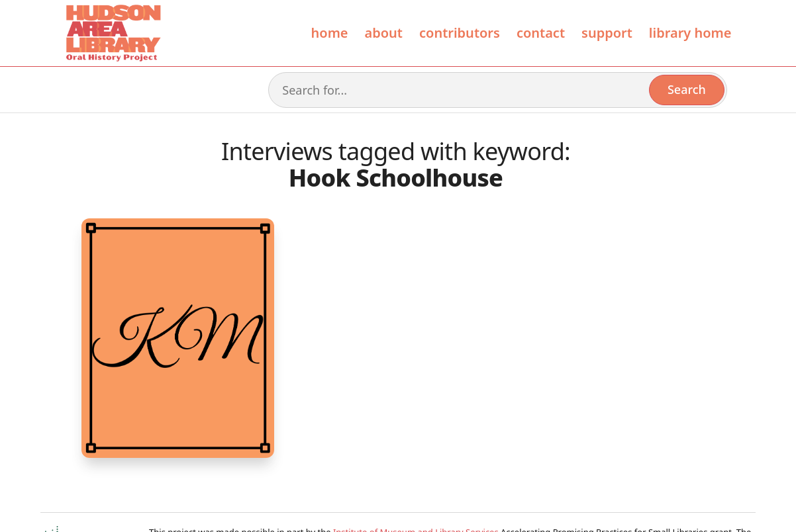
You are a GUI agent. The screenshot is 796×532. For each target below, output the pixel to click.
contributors (460, 33)
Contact (541, 33)
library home (690, 33)
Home (330, 33)
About (384, 33)
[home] (113, 33)
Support (607, 33)
